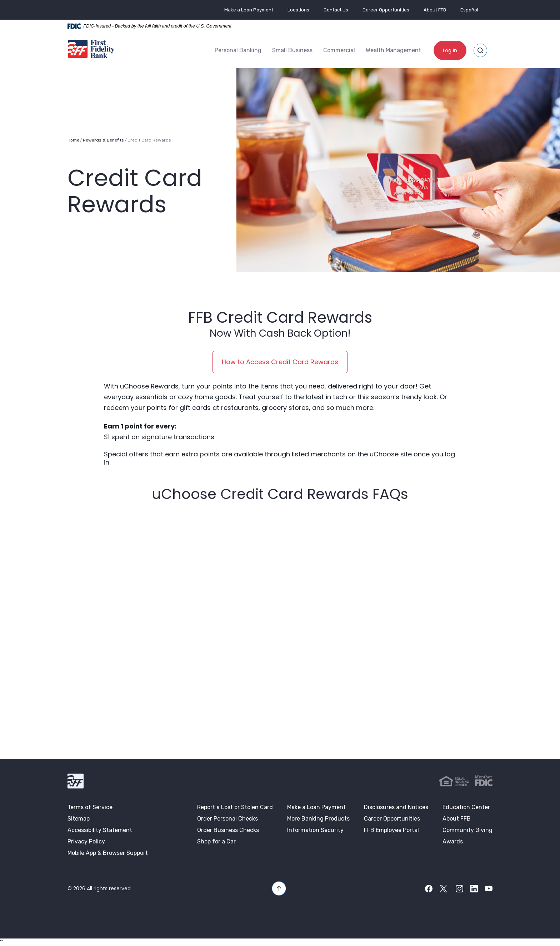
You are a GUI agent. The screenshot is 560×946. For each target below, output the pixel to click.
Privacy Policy (86, 841)
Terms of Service (90, 807)
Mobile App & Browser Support (108, 853)
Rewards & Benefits (103, 140)
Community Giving (467, 830)
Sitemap (79, 818)
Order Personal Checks (227, 818)
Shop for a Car (216, 841)
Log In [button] (450, 50)
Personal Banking (238, 50)
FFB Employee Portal (391, 830)
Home (73, 140)
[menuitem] (238, 50)
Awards (453, 841)
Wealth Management (393, 50)
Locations (298, 10)
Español (469, 10)
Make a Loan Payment (249, 10)
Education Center (466, 807)
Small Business (292, 50)
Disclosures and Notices (396, 807)
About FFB (435, 10)
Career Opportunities (386, 10)
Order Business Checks (228, 830)
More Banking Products (318, 818)
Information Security (315, 830)
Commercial (339, 50)
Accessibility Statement (100, 830)
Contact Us (336, 10)
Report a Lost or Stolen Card (235, 807)
